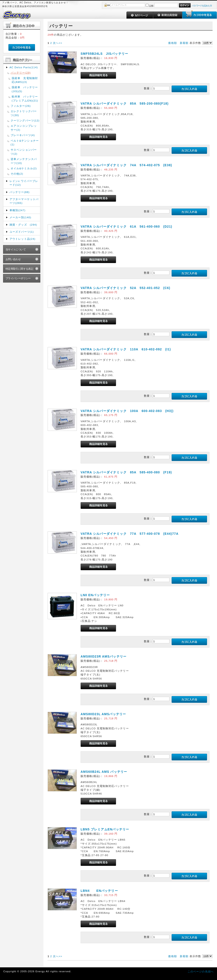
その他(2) (17, 174)
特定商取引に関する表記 (19, 269)
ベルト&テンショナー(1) (25, 143)
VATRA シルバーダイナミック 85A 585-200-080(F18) (125, 103)
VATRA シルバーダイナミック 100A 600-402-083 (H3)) (127, 411)
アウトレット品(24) (22, 239)
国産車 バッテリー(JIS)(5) (25, 89)
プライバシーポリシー (18, 278)
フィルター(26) (21, 106)
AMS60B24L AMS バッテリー (104, 772)
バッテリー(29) (21, 73)
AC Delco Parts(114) (24, 67)
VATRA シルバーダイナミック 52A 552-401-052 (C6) (125, 288)
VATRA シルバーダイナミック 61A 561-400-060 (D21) (126, 226)
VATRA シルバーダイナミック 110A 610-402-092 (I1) (126, 349)
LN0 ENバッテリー (95, 595)
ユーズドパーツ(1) (22, 232)
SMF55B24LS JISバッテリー (104, 54)
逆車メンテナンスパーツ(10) (24, 161)
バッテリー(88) (20, 192)
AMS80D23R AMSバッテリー (104, 656)
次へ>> (58, 43)
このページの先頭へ (201, 971)
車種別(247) (17, 210)
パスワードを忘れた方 (202, 6)
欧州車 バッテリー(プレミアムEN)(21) (25, 98)
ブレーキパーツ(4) (23, 135)
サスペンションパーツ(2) (24, 152)
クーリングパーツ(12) (25, 120)
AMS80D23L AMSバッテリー (103, 714)
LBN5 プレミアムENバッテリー (105, 829)
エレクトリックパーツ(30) (24, 113)
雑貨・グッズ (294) (23, 225)
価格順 (172, 43)
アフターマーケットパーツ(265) (24, 201)
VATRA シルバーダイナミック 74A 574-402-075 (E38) (126, 165)
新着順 (184, 43)
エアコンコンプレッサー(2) (24, 128)
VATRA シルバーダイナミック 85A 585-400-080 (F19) (126, 472)
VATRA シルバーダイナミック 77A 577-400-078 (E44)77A (130, 534)
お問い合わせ (13, 259)
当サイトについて (16, 249)
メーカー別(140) (20, 217)
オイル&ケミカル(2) (24, 168)
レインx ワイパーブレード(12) (24, 183)
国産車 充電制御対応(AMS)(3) (25, 80)
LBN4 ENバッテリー (99, 891)
